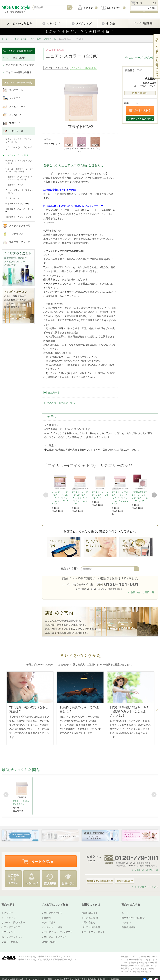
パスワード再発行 (91, 927)
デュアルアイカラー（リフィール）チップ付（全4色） (19, 170)
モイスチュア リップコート (18, 204)
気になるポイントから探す (20, 65)
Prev (46, 495)
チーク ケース (12, 198)
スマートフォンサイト (93, 932)
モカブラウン (96, 144)
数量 (126, 103)
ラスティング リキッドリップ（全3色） (19, 162)
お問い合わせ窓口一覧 (142, 592)
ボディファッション (12, 937)
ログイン (126, 922)
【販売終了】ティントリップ (18, 217)
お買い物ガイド (90, 913)
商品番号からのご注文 (133, 918)
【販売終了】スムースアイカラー (19, 210)
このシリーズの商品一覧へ (143, 58)
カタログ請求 (48, 922)
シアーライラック (83, 145)
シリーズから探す (15, 58)
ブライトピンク (70, 145)
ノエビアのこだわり (52, 913)
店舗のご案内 (48, 942)
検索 (136, 569)
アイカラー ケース (14, 185)
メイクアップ (8, 918)
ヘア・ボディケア (11, 927)
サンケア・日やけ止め (13, 922)
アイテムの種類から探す (19, 72)
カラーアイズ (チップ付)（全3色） (19, 149)
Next (154, 495)
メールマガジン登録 (52, 927)
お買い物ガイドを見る (147, 887)
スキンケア (7, 913)
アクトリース (50, 39)
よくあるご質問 (90, 918)
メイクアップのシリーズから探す (26, 39)
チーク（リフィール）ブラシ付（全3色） (19, 191)
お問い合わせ (88, 922)
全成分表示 (54, 393)
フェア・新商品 (10, 942)
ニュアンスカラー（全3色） (18, 155)
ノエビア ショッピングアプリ (57, 932)
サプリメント (8, 932)
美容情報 (46, 918)
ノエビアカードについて (54, 937)
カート (125, 913)
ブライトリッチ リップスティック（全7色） (19, 141)
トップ (5, 39)
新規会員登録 (128, 927)
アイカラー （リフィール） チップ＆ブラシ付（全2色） (19, 178)
